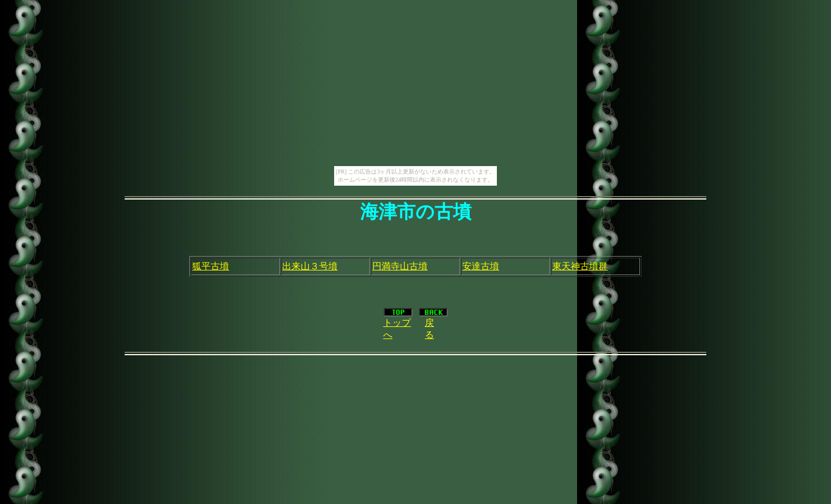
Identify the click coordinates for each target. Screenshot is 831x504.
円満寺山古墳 (400, 266)
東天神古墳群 (580, 266)
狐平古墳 (211, 266)
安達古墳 (481, 266)
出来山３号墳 (310, 266)
